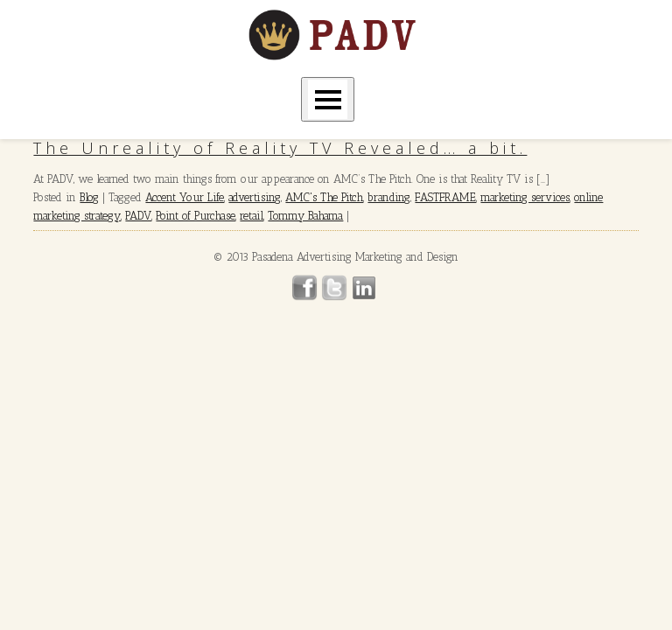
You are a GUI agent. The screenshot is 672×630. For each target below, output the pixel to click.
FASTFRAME (445, 197)
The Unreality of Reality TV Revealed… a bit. (280, 148)
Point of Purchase (196, 216)
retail (252, 216)
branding (389, 197)
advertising (255, 197)
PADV (138, 216)
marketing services (525, 197)
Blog (89, 197)
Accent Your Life (185, 197)
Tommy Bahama (305, 216)
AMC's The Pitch (324, 197)
